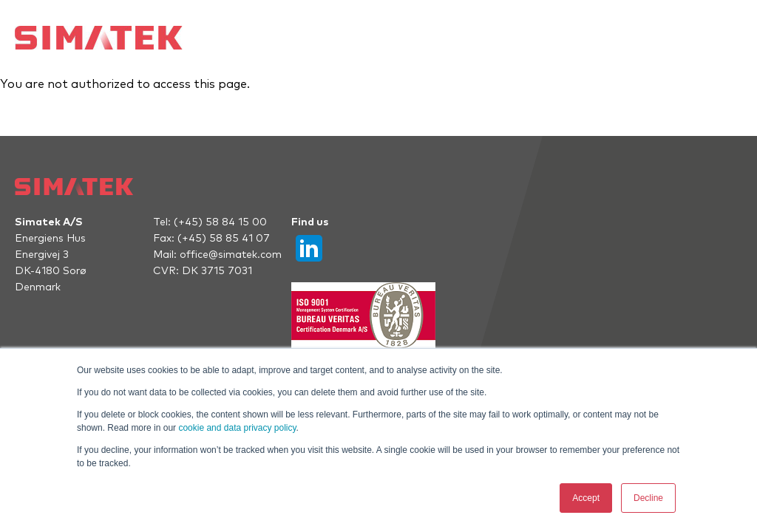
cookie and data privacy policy (237, 428)
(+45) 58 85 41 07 (224, 239)
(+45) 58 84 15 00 (220, 222)
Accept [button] (586, 498)
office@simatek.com (231, 255)
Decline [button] (648, 498)
